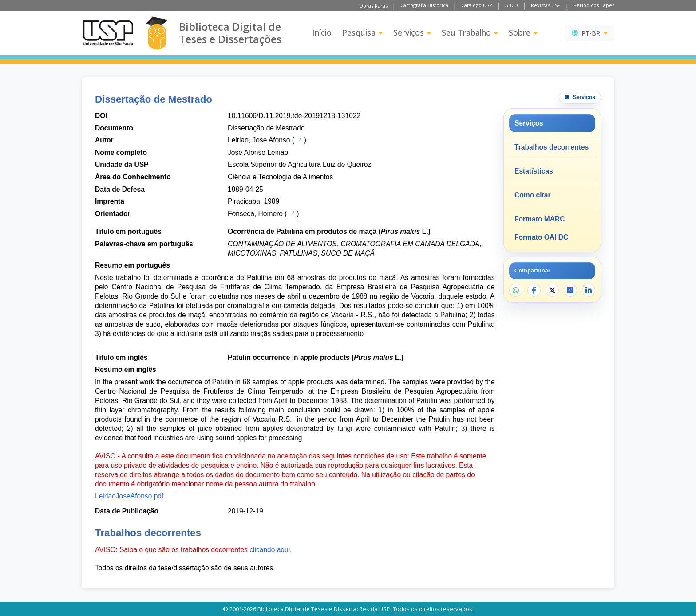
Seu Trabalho (470, 32)
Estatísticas (534, 171)
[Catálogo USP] (299, 139)
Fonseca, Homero (255, 214)
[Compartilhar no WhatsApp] (516, 290)
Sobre (523, 32)
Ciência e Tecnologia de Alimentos (280, 177)
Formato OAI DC (541, 237)
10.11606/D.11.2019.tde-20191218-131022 (294, 116)
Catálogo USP (477, 5)
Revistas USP (546, 5)
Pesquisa (362, 32)
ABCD (512, 5)
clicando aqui (270, 550)
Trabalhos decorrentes (552, 147)
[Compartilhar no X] (552, 290)
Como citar (532, 195)
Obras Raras (373, 6)
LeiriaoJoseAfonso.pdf (129, 496)
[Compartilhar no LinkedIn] (589, 290)
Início (322, 32)
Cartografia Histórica (424, 5)
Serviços (412, 32)
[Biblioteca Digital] (156, 33)
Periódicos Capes (594, 5)
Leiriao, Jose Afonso (259, 140)
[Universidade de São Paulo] (108, 33)
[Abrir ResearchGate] (570, 290)
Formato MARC (540, 219)
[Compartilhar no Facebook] (534, 290)
